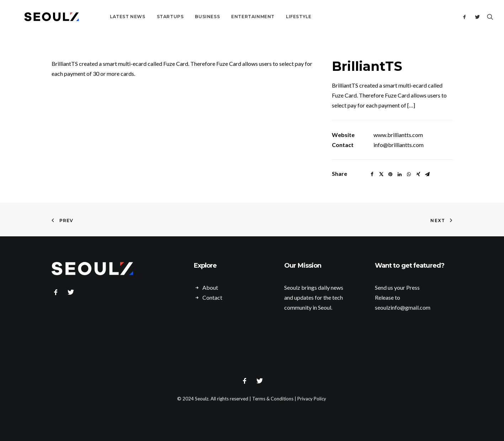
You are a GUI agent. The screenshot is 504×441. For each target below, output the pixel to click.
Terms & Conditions (273, 399)
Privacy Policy (312, 399)
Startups (152, 17)
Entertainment (234, 17)
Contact (212, 297)
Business (189, 17)
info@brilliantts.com (399, 145)
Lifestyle (280, 17)
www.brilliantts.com (398, 135)
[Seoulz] (42, 17)
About (210, 287)
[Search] (489, 17)
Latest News (109, 17)
